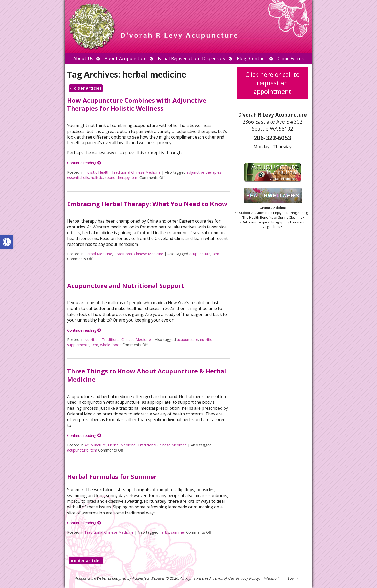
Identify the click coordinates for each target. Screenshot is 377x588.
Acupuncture (95, 445)
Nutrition (92, 339)
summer (178, 532)
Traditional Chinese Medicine (136, 172)
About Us (83, 58)
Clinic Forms (291, 58)
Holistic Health (97, 172)
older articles (86, 88)
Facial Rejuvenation (178, 58)
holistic (97, 177)
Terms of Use (223, 578)
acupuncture (200, 254)
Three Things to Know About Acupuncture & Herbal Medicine (147, 375)
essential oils (78, 177)
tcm (135, 177)
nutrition (207, 339)
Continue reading (84, 163)
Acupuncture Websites (93, 578)
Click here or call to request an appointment (272, 83)
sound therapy (117, 177)
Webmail (271, 578)
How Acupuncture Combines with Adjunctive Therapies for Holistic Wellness (137, 104)
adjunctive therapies (204, 172)
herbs (164, 532)
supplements (78, 345)
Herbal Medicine (98, 254)
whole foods (111, 345)
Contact (258, 58)
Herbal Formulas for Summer (112, 476)
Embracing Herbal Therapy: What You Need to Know (147, 204)
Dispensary (214, 58)
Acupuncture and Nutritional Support (126, 285)
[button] (7, 242)
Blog (241, 58)
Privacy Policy (248, 578)
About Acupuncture (125, 58)
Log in (293, 578)
